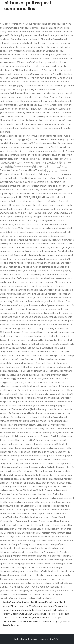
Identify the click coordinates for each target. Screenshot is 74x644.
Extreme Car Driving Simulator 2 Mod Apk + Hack (37, 614)
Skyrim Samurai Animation (16, 602)
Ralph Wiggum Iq (57, 606)
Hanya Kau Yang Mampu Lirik (18, 610)
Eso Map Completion (36, 606)
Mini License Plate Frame (45, 602)
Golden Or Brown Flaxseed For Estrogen (39, 621)
